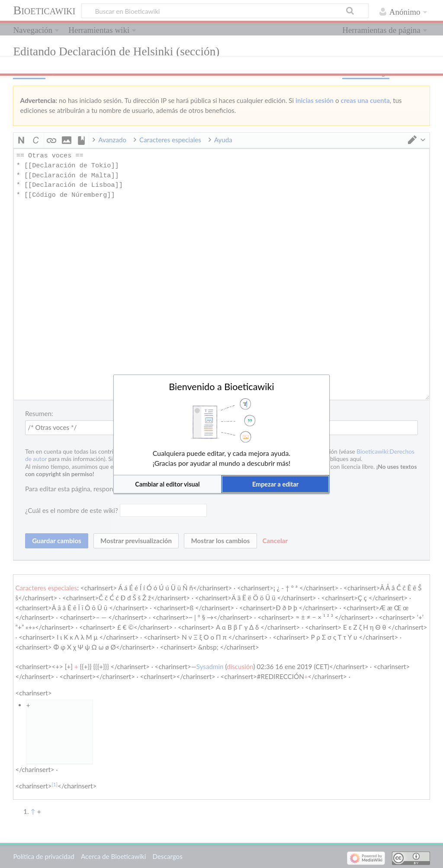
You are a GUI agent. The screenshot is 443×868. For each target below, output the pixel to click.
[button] (167, 484)
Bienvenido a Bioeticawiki (221, 387)
